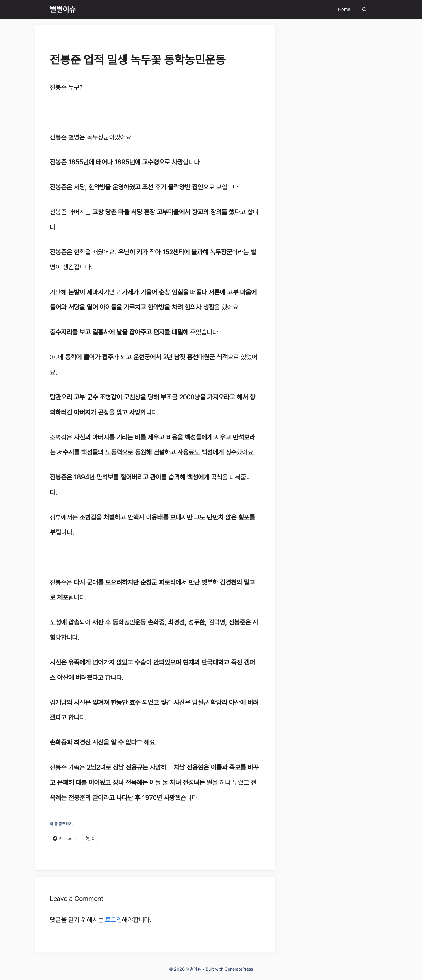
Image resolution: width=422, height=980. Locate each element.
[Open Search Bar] (364, 10)
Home (344, 9)
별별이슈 (63, 9)
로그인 (114, 920)
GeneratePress (239, 969)
